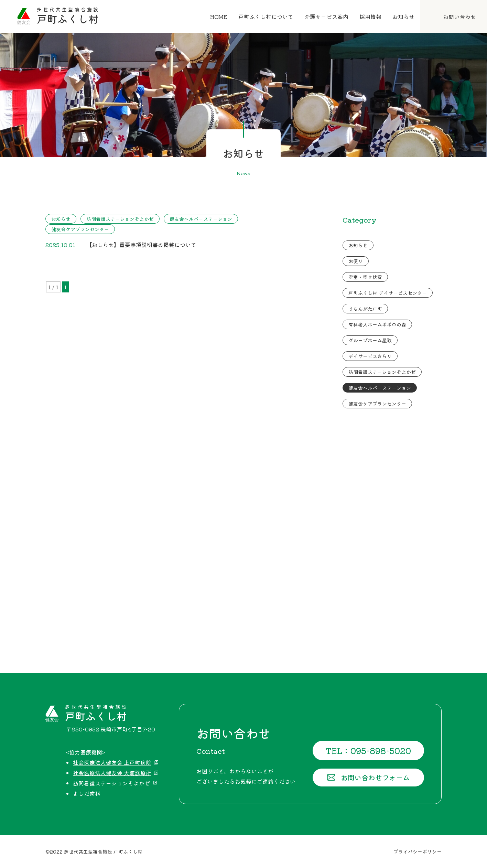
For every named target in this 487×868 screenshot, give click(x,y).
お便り (356, 261)
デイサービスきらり (370, 356)
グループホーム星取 (370, 340)
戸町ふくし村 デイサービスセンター (388, 293)
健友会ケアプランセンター (80, 229)
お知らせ (61, 219)
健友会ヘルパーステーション (201, 219)
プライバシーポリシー (418, 851)
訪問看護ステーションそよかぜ (120, 219)
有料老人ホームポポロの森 (377, 324)
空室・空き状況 (365, 277)
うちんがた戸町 (365, 309)
